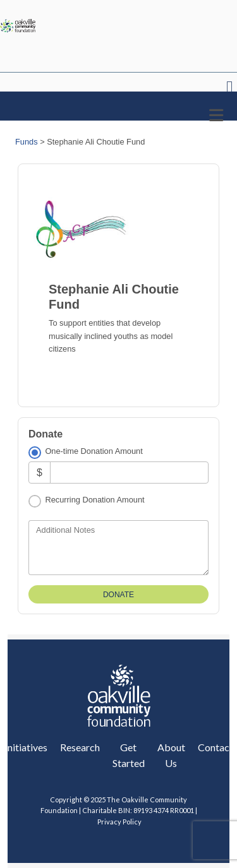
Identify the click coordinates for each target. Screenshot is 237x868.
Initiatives (26, 747)
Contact (216, 747)
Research (80, 747)
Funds (27, 142)
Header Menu (230, 88)
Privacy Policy (119, 822)
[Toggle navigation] (216, 116)
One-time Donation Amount (94, 451)
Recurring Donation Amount (94, 500)
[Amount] (129, 473)
